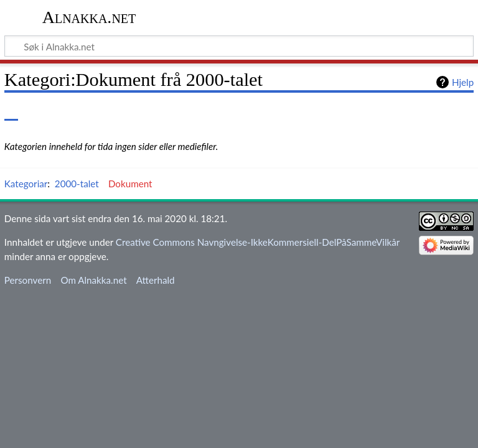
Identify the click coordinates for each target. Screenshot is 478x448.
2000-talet (77, 184)
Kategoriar (26, 184)
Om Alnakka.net (93, 280)
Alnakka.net (89, 17)
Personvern (28, 280)
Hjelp (463, 82)
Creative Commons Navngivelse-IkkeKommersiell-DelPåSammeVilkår (258, 242)
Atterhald (156, 280)
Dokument (130, 184)
